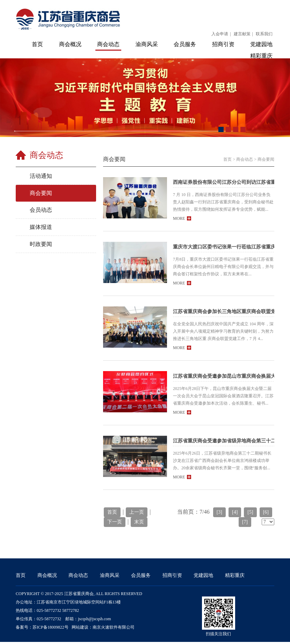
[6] (266, 512)
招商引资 (223, 44)
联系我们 (264, 34)
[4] (235, 512)
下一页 (115, 522)
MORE (182, 218)
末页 (139, 522)
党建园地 (261, 44)
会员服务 (185, 44)
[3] (219, 512)
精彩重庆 (261, 56)
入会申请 (220, 34)
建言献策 (242, 34)
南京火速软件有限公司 (114, 627)
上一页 (137, 512)
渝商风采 (147, 44)
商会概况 (70, 44)
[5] (250, 512)
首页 (37, 44)
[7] (245, 522)
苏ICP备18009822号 (50, 627)
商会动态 (108, 44)
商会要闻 (266, 159)
